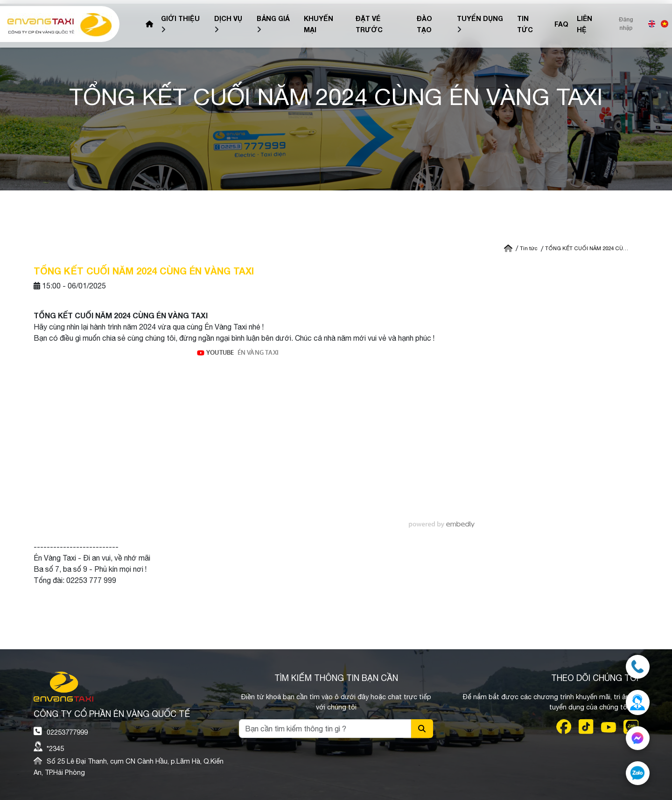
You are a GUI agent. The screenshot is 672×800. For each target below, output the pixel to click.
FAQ (561, 24)
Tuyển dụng (480, 18)
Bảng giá (273, 18)
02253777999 (67, 732)
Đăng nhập (626, 24)
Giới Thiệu (180, 18)
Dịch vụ (228, 18)
